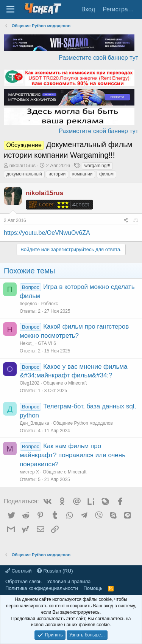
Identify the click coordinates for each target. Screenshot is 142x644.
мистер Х (29, 472)
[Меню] (10, 9)
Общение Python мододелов (83, 423)
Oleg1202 (30, 383)
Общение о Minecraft (65, 383)
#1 (136, 220)
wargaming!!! (98, 166)
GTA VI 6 (47, 343)
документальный (24, 174)
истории (57, 174)
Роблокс (49, 304)
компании (83, 174)
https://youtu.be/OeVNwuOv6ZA (47, 233)
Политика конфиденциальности (42, 588)
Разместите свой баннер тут (98, 58)
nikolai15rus (23, 165)
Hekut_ (27, 343)
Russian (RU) (55, 571)
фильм (106, 174)
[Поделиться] (126, 221)
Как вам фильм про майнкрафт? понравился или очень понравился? (73, 455)
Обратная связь (23, 581)
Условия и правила (69, 581)
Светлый (18, 571)
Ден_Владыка (34, 423)
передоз (28, 304)
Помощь (93, 588)
